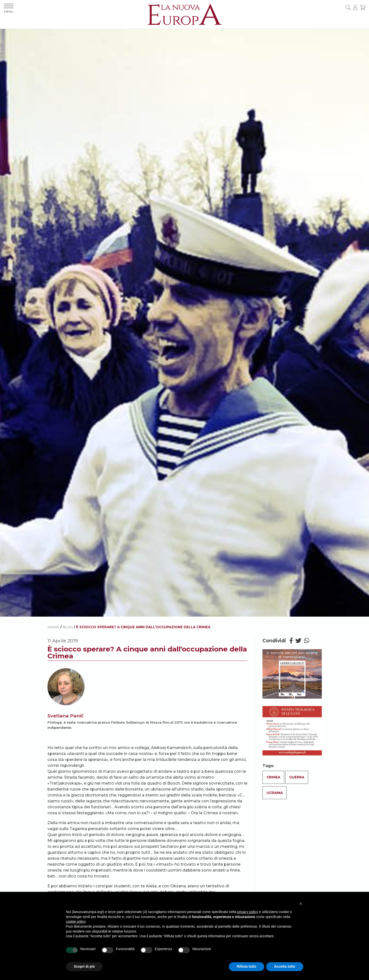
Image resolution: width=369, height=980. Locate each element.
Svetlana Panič (65, 716)
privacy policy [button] (248, 912)
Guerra (297, 777)
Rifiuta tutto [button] (247, 966)
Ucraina (275, 793)
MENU (9, 9)
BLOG (68, 627)
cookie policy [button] (76, 921)
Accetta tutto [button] (285, 966)
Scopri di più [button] (84, 966)
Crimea (273, 777)
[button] (301, 904)
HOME (53, 627)
